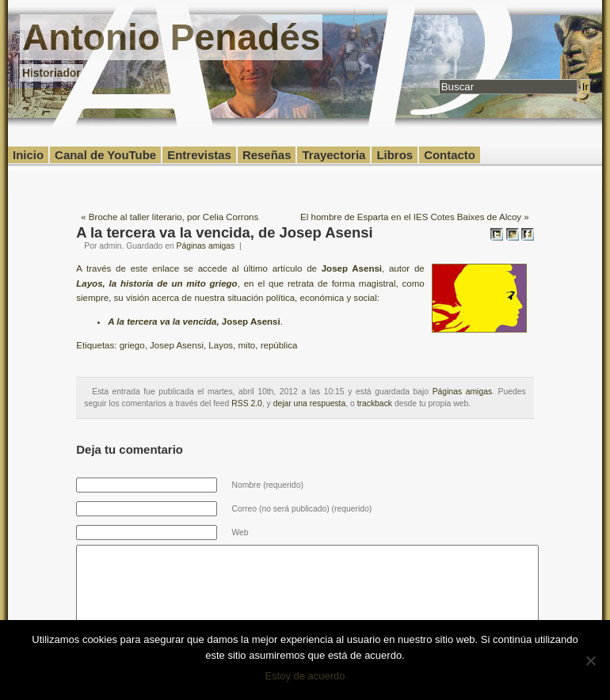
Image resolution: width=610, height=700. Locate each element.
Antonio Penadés (171, 37)
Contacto (450, 155)
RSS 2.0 (247, 403)
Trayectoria (334, 155)
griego (132, 345)
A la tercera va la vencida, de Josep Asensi (224, 232)
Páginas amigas (206, 246)
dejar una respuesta (310, 403)
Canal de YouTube (105, 155)
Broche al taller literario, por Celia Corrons (173, 217)
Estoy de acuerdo (305, 676)
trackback (375, 403)
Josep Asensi (177, 345)
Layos (221, 345)
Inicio (28, 155)
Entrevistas (199, 155)
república (279, 345)
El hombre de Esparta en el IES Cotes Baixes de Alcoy (411, 217)
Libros (395, 155)
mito (247, 345)
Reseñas (267, 155)
